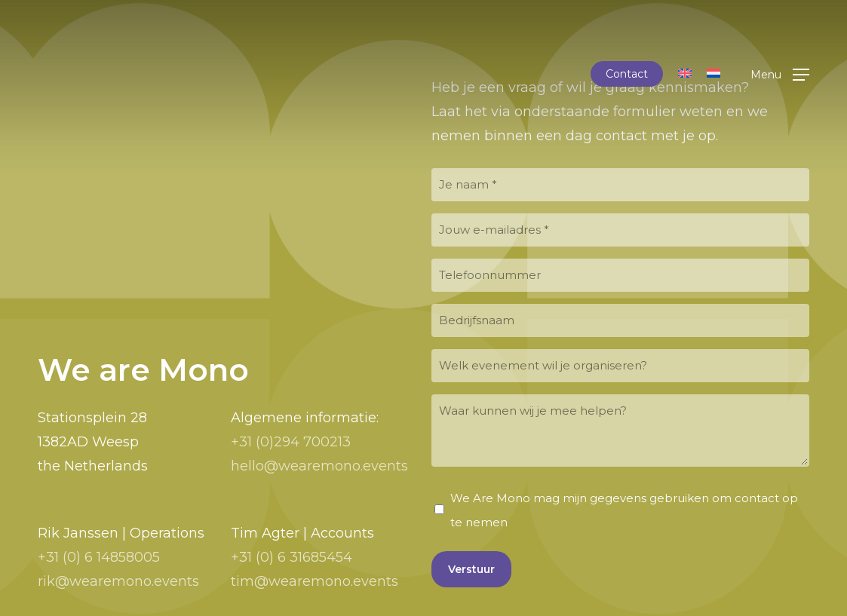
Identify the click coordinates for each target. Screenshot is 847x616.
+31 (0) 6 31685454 (292, 557)
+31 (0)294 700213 (291, 442)
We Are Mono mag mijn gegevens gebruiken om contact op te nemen (624, 510)
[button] (780, 74)
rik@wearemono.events (118, 581)
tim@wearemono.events (315, 581)
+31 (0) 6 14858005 (99, 557)
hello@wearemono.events (319, 466)
